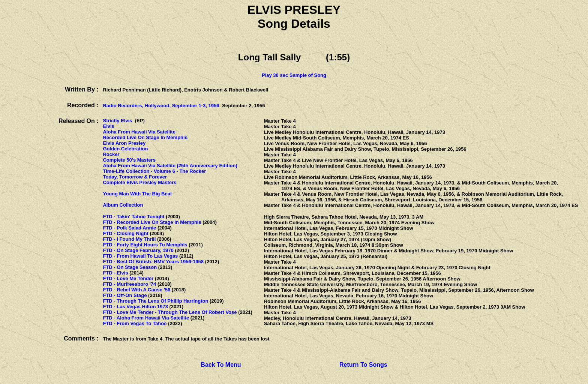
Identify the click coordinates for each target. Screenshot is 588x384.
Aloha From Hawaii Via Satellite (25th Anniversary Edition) (170, 166)
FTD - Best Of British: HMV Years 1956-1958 (153, 262)
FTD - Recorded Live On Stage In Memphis (152, 222)
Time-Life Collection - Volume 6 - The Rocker (154, 171)
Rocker (111, 154)
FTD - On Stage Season (130, 267)
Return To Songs (363, 365)
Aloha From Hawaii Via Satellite (139, 132)
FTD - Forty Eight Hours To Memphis (145, 245)
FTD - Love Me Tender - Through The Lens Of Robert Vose (170, 312)
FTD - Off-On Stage (125, 295)
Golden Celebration (125, 149)
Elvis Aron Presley (124, 143)
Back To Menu (221, 365)
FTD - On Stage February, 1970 (138, 250)
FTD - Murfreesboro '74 (129, 284)
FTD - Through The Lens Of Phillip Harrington (155, 301)
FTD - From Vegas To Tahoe (135, 323)
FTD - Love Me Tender (128, 278)
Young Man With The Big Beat (137, 194)
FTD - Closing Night (125, 233)
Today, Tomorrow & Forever (135, 177)
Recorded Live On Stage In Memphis (145, 137)
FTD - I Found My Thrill (129, 239)
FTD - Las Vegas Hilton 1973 (135, 307)
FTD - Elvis (115, 273)
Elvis (108, 126)
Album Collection (123, 205)
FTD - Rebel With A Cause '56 (136, 290)
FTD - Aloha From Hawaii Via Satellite (146, 318)
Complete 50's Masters (129, 160)
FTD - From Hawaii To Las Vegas (140, 256)
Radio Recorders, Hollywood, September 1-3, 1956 (161, 106)
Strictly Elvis (117, 121)
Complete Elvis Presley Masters (139, 182)
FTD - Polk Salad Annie (129, 228)
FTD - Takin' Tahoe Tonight (133, 217)
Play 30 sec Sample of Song (294, 75)
